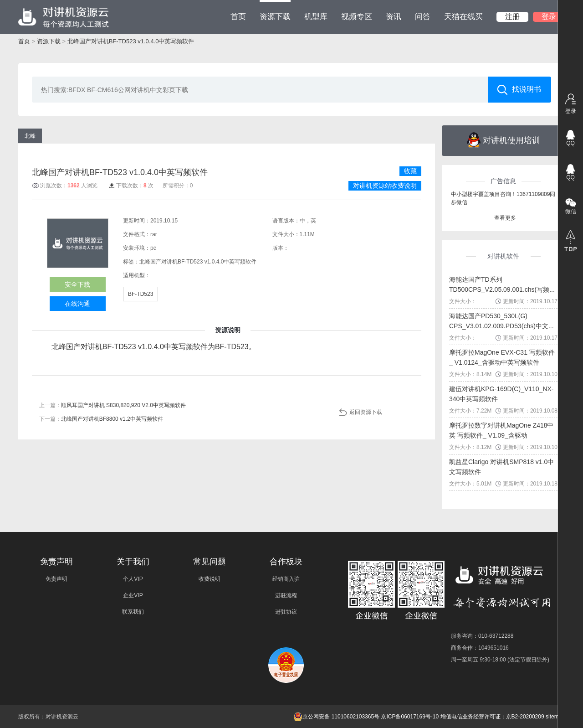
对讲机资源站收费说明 (385, 186)
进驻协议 (286, 612)
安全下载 (77, 284)
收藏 (410, 171)
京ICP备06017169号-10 (410, 717)
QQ (570, 143)
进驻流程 (286, 595)
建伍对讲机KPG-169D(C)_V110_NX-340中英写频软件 (501, 394)
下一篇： (101, 419)
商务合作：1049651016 (480, 648)
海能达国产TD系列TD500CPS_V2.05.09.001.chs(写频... (502, 284)
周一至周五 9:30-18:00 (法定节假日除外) (500, 660)
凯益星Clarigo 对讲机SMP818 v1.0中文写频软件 (501, 467)
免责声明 (56, 579)
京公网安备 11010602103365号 (336, 717)
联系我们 (133, 612)
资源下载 (275, 10)
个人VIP (133, 579)
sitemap (555, 717)
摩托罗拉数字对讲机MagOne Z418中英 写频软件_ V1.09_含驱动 (501, 430)
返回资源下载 (366, 412)
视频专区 (357, 17)
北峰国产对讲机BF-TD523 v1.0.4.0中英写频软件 (131, 41)
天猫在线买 (463, 17)
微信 (571, 212)
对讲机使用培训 (504, 140)
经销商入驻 (286, 579)
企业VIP (133, 595)
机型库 (316, 17)
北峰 (30, 136)
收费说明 (210, 579)
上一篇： (113, 405)
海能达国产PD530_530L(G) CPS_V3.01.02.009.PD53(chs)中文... (501, 321)
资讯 (394, 17)
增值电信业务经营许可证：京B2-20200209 (492, 717)
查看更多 (505, 218)
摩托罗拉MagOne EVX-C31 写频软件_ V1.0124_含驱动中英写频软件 (502, 357)
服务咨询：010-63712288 (482, 636)
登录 (549, 17)
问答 (423, 17)
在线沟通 (77, 304)
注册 (512, 17)
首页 (238, 17)
